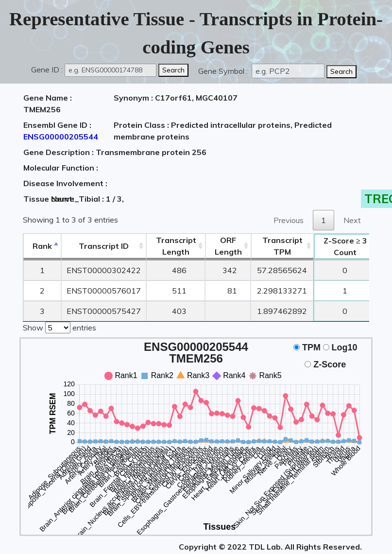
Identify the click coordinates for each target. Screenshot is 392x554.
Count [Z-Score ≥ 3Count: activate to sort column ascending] (345, 246)
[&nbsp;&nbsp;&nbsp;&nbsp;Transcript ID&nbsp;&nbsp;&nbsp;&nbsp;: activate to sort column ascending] (104, 246)
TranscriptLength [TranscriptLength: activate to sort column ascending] (176, 246)
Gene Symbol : (224, 71)
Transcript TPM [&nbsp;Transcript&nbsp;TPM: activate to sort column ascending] (282, 246)
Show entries (60, 327)
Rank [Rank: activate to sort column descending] (42, 246)
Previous (289, 220)
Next (352, 220)
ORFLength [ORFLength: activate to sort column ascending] (228, 246)
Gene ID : (47, 69)
